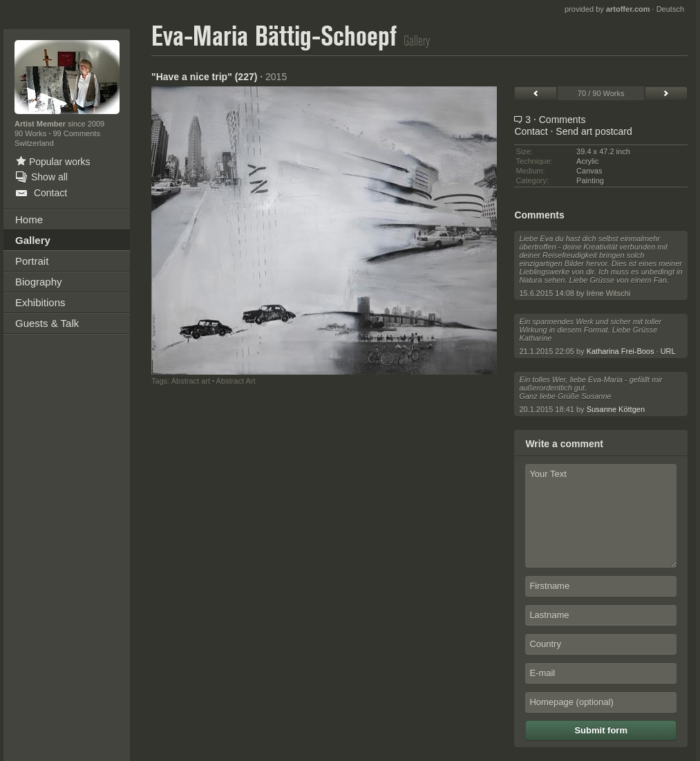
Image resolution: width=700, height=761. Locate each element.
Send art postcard (594, 131)
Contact (531, 131)
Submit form (601, 730)
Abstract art (191, 381)
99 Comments (76, 133)
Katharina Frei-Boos (621, 351)
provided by (607, 9)
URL (668, 351)
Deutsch (670, 9)
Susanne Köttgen (616, 409)
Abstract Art (236, 381)
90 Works (31, 133)
